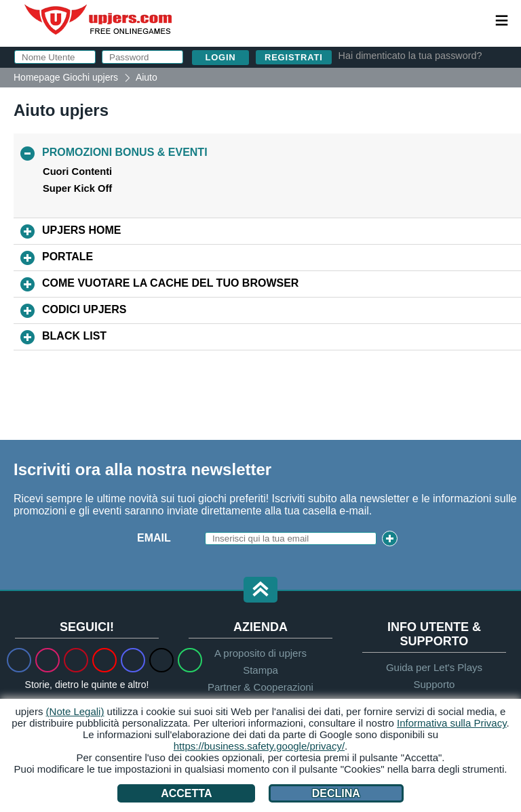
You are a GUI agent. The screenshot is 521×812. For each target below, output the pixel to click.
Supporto (435, 684)
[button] (260, 591)
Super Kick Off (77, 188)
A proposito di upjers (260, 653)
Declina (336, 793)
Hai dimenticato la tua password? (410, 56)
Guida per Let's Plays (434, 667)
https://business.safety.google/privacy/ (259, 746)
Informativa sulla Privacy (451, 723)
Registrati (294, 57)
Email (154, 538)
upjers (99, 20)
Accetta (186, 793)
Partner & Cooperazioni (260, 687)
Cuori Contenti (77, 171)
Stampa (260, 670)
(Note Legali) (75, 711)
